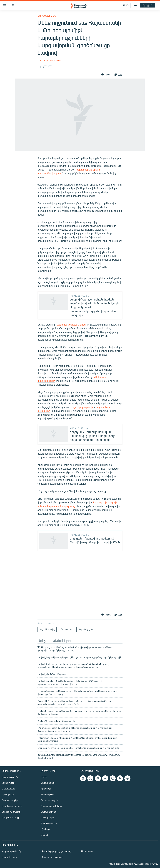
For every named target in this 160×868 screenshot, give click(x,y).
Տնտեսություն (48, 794)
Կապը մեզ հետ (9, 857)
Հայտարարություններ (52, 857)
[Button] (106, 75)
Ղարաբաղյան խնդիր (51, 806)
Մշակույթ (46, 829)
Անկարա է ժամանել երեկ (71, 325)
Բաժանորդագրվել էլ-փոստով (56, 851)
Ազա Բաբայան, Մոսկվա (49, 60)
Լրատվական (8, 789)
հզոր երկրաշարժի (82, 407)
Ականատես (87, 851)
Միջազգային (47, 818)
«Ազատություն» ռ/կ (11, 851)
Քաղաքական (48, 783)
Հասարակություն (49, 800)
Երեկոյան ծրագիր (11, 818)
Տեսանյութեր (8, 783)
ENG (126, 5)
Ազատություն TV (10, 777)
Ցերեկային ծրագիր (11, 812)
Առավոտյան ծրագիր (12, 806)
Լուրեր (44, 777)
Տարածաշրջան (47, 16)
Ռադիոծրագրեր (10, 800)
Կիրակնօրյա (8, 794)
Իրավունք (46, 789)
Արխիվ (44, 835)
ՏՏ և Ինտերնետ (49, 823)
